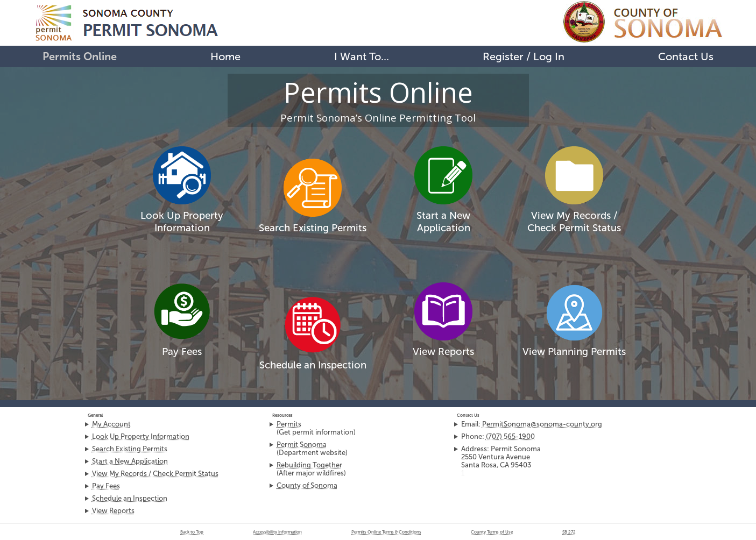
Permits (289, 424)
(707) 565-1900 (510, 436)
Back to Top (192, 532)
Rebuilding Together (309, 465)
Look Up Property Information (182, 222)
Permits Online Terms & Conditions (386, 532)
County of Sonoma (307, 485)
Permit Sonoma (302, 445)
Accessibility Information (277, 532)
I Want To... (362, 56)
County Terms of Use (492, 532)
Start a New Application (443, 222)
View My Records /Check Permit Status (574, 222)
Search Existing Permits (313, 228)
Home (225, 56)
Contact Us (686, 56)
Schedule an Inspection (313, 365)
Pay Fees (182, 351)
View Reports (443, 351)
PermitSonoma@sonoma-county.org (542, 424)
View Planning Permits (574, 351)
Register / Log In (524, 56)
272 (569, 532)
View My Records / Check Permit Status (155, 474)
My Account (111, 424)
